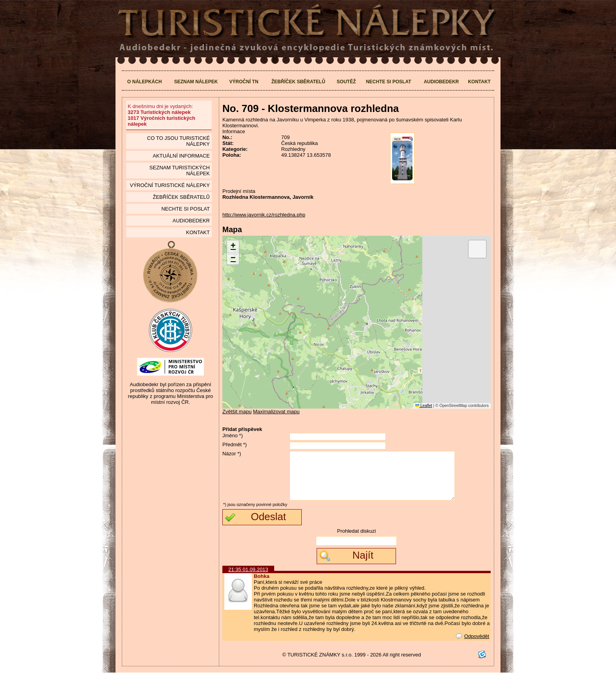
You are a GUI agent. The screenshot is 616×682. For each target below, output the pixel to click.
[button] (233, 247)
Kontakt (479, 82)
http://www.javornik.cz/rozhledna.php (264, 215)
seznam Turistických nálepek (180, 170)
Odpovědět (473, 646)
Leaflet (424, 406)
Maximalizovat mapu (276, 412)
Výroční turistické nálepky (170, 185)
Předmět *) (235, 445)
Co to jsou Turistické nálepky (178, 141)
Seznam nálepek (196, 82)
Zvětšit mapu (237, 412)
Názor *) (232, 454)
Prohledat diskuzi (357, 540)
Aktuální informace (181, 156)
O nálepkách (145, 82)
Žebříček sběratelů (298, 82)
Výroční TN (244, 82)
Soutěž (346, 82)
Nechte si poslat (388, 82)
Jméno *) (233, 435)
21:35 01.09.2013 (248, 579)
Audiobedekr (441, 82)
